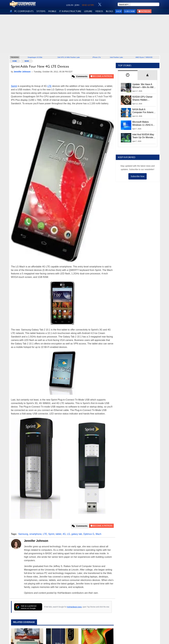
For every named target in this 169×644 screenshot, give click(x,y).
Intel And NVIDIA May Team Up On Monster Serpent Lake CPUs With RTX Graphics (143, 136)
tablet (58, 534)
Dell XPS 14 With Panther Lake (69, 57)
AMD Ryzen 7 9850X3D (144, 57)
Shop (119, 11)
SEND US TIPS (88, 5)
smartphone (35, 534)
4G (64, 534)
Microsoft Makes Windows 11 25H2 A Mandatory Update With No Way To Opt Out (142, 124)
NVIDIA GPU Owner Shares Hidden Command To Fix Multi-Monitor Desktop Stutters (144, 98)
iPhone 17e (97, 57)
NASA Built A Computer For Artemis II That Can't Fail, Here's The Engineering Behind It (143, 111)
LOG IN (70, 5)
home (15, 61)
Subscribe (130, 11)
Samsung (23, 534)
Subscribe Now (138, 176)
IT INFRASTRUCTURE (70, 11)
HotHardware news (74, 607)
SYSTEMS (41, 11)
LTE (49, 86)
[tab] (128, 75)
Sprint (14, 86)
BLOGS (109, 11)
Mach (98, 534)
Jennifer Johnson (36, 541)
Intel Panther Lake (116, 57)
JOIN (77, 5)
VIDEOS (99, 11)
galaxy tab (77, 534)
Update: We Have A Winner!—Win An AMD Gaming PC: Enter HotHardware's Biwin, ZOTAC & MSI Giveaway (144, 86)
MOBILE (52, 11)
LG (69, 534)
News (27, 61)
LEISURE (88, 11)
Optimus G (89, 534)
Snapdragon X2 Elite (35, 57)
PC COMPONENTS (24, 11)
